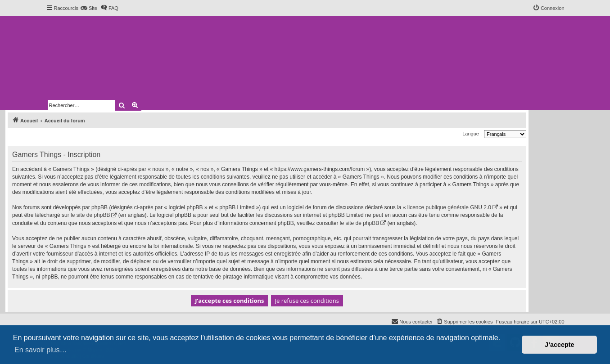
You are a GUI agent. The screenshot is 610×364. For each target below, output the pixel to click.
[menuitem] (89, 8)
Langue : (472, 134)
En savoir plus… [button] (41, 350)
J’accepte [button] (560, 345)
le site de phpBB (90, 215)
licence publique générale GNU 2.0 (449, 207)
